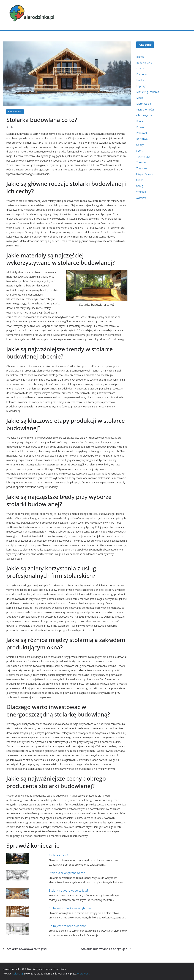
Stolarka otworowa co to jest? (69, 891)
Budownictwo (15, 112)
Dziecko (141, 68)
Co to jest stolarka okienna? (67, 926)
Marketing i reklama (148, 92)
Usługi (140, 186)
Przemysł (142, 133)
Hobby (140, 80)
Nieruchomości (145, 110)
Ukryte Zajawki (145, 174)
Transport (142, 162)
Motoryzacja (144, 104)
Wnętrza (141, 192)
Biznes (140, 57)
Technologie (143, 156)
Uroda (140, 180)
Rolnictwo (142, 139)
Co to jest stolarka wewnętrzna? (70, 908)
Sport (139, 151)
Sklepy (140, 145)
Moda (140, 98)
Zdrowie (141, 198)
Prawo (140, 127)
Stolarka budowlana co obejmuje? (106, 949)
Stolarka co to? (59, 855)
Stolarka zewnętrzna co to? (67, 873)
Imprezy (141, 86)
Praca (140, 121)
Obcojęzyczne (144, 115)
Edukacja (141, 74)
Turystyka (142, 168)
